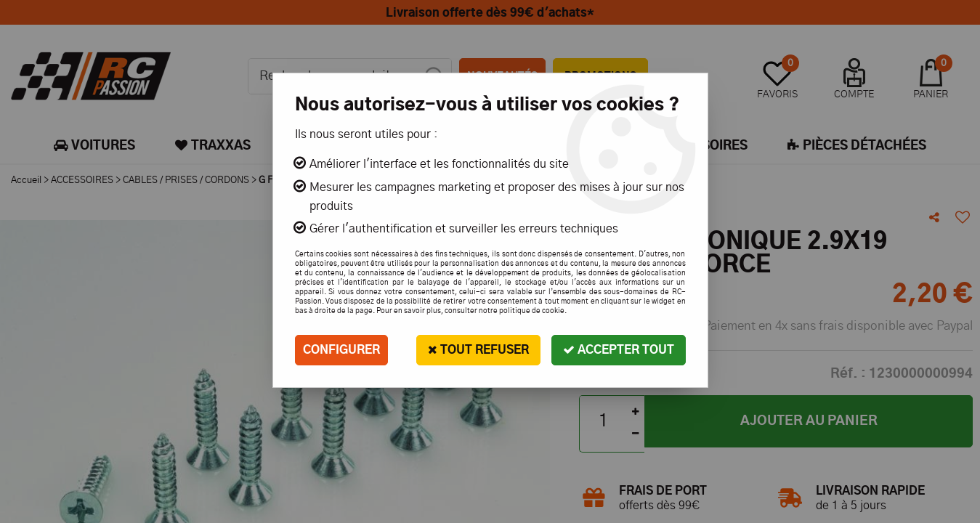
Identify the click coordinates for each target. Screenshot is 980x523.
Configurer (341, 350)
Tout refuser (478, 350)
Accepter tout (619, 350)
